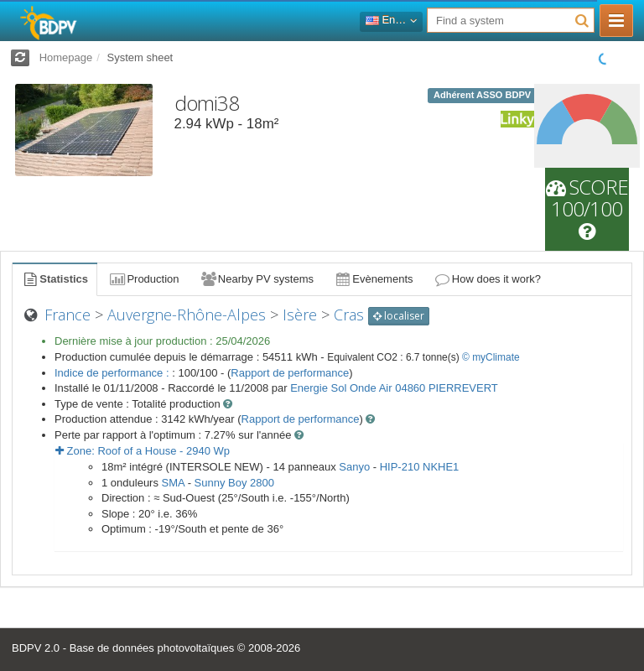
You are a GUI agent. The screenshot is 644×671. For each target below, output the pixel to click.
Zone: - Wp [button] (143, 451)
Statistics (55, 279)
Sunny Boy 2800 (234, 483)
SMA (173, 483)
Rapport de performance (290, 373)
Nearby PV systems (257, 279)
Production (143, 279)
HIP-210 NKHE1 (420, 467)
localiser (399, 316)
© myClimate (491, 357)
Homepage (66, 57)
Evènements (374, 279)
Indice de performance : (113, 373)
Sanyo (354, 467)
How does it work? (488, 279)
